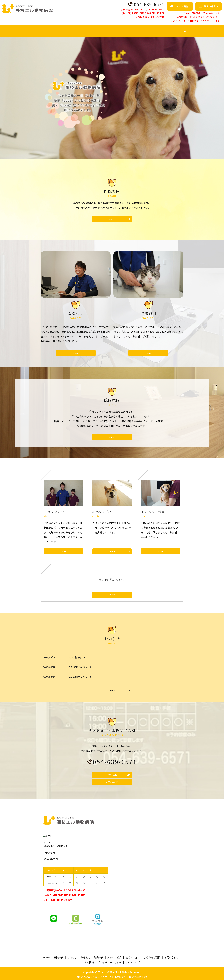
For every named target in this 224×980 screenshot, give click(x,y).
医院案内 (53, 29)
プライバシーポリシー (110, 960)
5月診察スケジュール (81, 665)
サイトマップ (133, 960)
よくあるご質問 (159, 29)
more (63, 549)
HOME (38, 29)
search (189, 29)
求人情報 (178, 29)
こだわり (68, 29)
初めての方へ (138, 29)
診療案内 (84, 29)
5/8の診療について (79, 655)
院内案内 (99, 29)
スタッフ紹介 (117, 29)
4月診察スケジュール (81, 674)
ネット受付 (112, 772)
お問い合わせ (112, 780)
